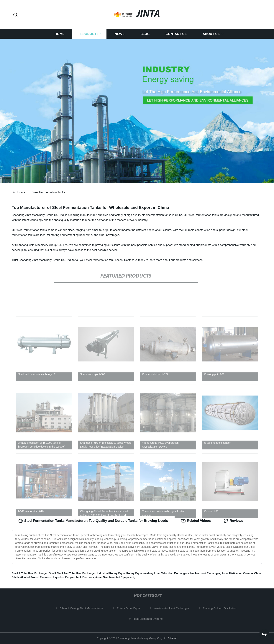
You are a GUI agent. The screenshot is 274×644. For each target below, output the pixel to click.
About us (211, 34)
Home (59, 34)
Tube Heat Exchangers (175, 573)
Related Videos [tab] (196, 521)
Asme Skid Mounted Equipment (115, 577)
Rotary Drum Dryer (130, 608)
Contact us (176, 34)
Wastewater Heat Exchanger (173, 608)
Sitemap (172, 638)
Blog (145, 34)
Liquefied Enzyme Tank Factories (73, 577)
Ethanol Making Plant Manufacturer (83, 608)
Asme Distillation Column (237, 573)
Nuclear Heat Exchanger (205, 573)
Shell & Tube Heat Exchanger (30, 573)
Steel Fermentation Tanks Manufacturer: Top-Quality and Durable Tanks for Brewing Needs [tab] (93, 521)
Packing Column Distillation (221, 608)
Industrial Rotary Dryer (111, 573)
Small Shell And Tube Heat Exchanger (72, 573)
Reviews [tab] (233, 521)
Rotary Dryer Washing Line (143, 573)
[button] (15, 15)
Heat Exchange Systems (150, 619)
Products (89, 34)
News (119, 34)
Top (264, 634)
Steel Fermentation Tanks (48, 192)
